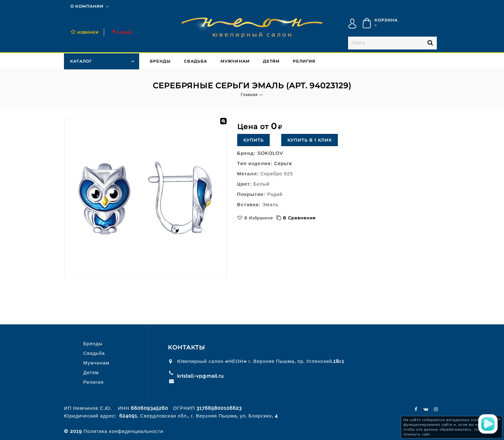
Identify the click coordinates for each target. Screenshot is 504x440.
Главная (249, 95)
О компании (87, 6)
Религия (304, 61)
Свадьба (195, 61)
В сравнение (299, 218)
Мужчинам (235, 61)
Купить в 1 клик (310, 140)
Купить (253, 140)
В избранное (258, 218)
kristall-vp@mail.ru (200, 376)
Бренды (160, 61)
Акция (124, 32)
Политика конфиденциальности (123, 431)
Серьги (283, 163)
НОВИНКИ (88, 32)
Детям (271, 61)
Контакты (186, 348)
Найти (430, 43)
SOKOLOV (270, 153)
